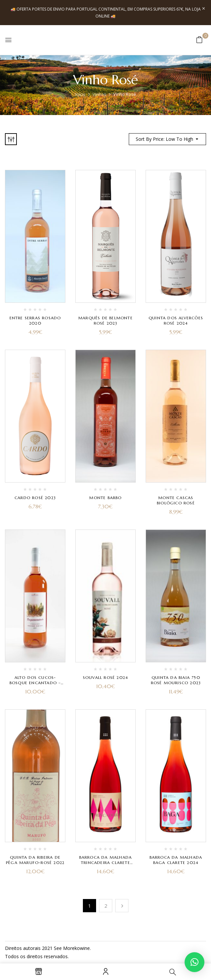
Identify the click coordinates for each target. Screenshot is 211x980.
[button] (199, 39)
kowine (82, 948)
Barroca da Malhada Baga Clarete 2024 (176, 860)
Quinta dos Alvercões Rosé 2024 (176, 320)
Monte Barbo (105, 498)
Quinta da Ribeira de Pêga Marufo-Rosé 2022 (35, 860)
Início (80, 94)
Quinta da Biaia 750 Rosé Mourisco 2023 (176, 680)
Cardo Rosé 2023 (35, 498)
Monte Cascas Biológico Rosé (176, 500)
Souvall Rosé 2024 (105, 677)
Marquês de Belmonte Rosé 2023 (105, 320)
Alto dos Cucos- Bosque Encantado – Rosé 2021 (35, 683)
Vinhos (99, 94)
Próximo (122, 906)
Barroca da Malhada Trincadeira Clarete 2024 (106, 862)
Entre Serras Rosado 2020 (35, 320)
